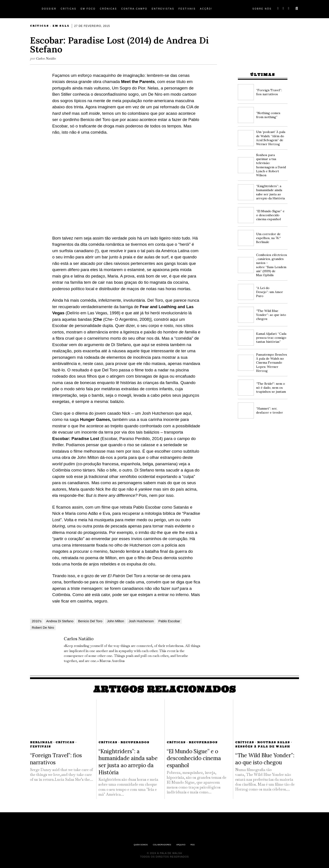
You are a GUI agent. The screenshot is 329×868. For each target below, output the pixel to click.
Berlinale (41, 742)
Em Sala (61, 26)
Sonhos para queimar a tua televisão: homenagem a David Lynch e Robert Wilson (271, 165)
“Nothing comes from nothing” (268, 115)
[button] (297, 8)
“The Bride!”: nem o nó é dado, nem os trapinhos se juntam (271, 388)
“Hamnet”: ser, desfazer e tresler (270, 410)
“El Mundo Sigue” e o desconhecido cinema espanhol (270, 215)
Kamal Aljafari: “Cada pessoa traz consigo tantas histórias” (271, 338)
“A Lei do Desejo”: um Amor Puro (270, 292)
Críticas (39, 26)
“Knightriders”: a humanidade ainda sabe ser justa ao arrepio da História (270, 192)
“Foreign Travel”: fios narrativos (269, 92)
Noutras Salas (274, 742)
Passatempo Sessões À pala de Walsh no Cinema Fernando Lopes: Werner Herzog (272, 363)
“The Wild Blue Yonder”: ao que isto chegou (271, 315)
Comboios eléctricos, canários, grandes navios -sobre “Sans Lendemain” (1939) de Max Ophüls (272, 265)
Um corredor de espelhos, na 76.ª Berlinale (268, 238)
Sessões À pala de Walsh (263, 746)
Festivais (40, 746)
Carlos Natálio (46, 58)
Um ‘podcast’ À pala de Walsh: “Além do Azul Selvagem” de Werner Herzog (271, 138)
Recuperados (135, 742)
